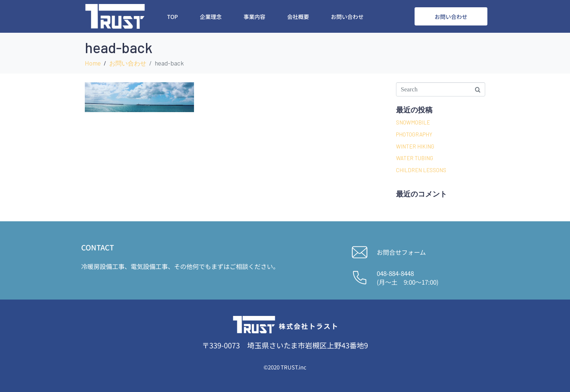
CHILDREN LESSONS (421, 170)
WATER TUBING (415, 158)
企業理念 (211, 17)
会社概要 (298, 17)
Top (173, 17)
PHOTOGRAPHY (414, 134)
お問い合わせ (347, 17)
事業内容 (254, 17)
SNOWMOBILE (413, 122)
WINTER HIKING (415, 146)
